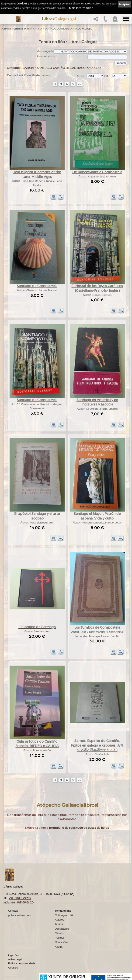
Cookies (13, 968)
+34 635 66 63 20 (22, 902)
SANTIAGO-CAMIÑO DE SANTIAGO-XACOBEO (68, 29)
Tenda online (63, 911)
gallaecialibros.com (20, 915)
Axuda (59, 947)
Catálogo (13, 68)
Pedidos (60, 938)
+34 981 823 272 (20, 898)
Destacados (62, 929)
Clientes (60, 933)
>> (79, 84)
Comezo (7, 29)
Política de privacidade (22, 963)
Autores (59, 920)
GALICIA (38, 29)
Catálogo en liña (22, 29)
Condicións (61, 942)
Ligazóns (14, 955)
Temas (59, 924)
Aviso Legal (15, 959)
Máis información (81, 8)
